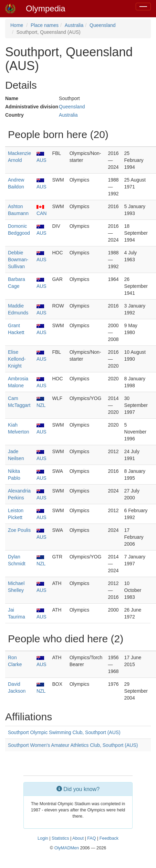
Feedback (109, 838)
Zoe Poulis (19, 530)
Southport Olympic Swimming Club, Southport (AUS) (64, 732)
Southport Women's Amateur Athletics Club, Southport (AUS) (73, 745)
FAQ (91, 838)
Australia (74, 25)
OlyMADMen (67, 848)
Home (17, 25)
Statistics (60, 838)
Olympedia (46, 8)
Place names (45, 25)
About (78, 838)
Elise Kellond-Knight (17, 359)
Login (43, 838)
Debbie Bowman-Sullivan (18, 260)
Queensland (103, 25)
